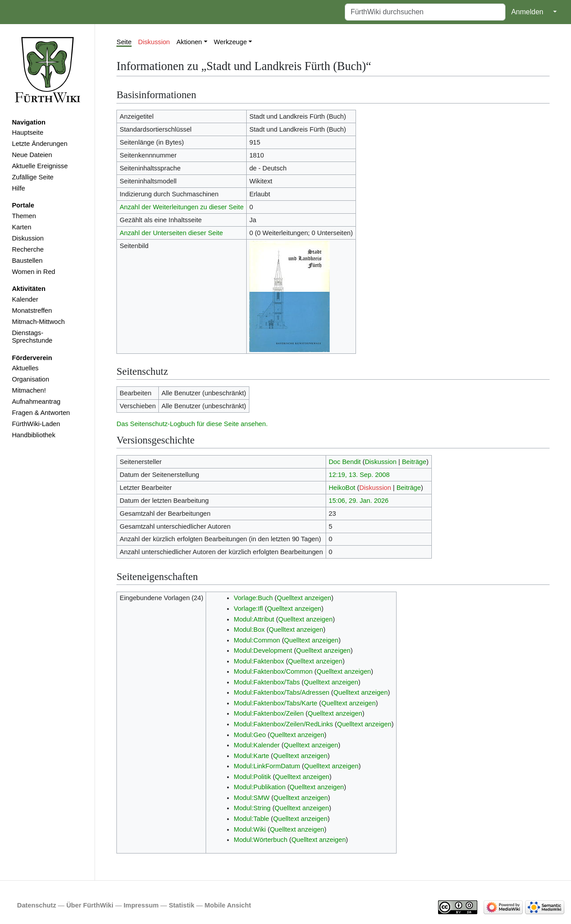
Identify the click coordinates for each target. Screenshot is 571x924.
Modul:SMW (252, 798)
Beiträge (414, 462)
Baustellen (27, 261)
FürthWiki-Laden (36, 424)
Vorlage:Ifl (248, 609)
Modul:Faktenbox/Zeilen (269, 713)
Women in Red (34, 272)
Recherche (28, 249)
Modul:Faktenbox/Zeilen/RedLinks (283, 724)
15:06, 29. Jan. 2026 (359, 501)
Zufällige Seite (33, 177)
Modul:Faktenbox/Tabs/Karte (275, 703)
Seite (124, 42)
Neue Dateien (32, 155)
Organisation (31, 379)
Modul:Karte (251, 756)
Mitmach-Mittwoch (39, 322)
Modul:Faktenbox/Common (273, 671)
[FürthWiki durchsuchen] (425, 12)
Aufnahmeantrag (36, 402)
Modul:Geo (250, 735)
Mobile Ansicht (228, 905)
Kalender (25, 299)
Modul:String (252, 808)
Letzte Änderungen (40, 144)
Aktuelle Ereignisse (40, 166)
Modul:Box (249, 630)
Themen (24, 216)
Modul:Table (251, 819)
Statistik (181, 905)
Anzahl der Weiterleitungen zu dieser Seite (182, 207)
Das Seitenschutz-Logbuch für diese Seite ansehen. (192, 424)
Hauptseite (28, 133)
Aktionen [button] (189, 42)
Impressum (141, 905)
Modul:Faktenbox (259, 661)
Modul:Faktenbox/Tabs (267, 682)
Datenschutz (37, 905)
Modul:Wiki (250, 829)
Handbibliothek (34, 435)
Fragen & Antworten (41, 413)
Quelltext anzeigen (304, 598)
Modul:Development (263, 651)
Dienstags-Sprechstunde (32, 337)
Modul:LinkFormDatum (267, 766)
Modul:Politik (252, 777)
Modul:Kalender (257, 745)
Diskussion (28, 238)
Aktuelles (25, 368)
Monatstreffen (32, 311)
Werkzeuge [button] (230, 42)
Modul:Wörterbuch (261, 840)
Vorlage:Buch (253, 598)
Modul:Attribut (254, 619)
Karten (22, 227)
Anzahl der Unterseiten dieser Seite (171, 233)
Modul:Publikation (260, 787)
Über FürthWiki (90, 905)
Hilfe (19, 188)
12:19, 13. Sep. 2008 (359, 475)
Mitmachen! (29, 390)
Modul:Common (257, 640)
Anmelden (527, 12)
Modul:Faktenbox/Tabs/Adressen (281, 692)
